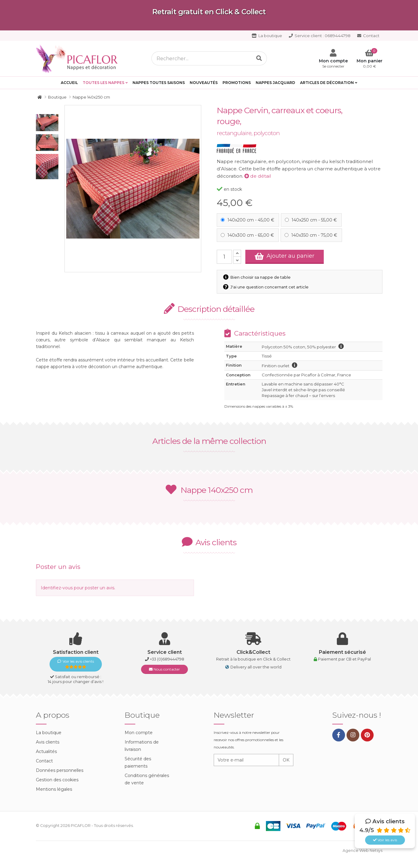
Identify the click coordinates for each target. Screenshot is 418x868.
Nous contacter (164, 669)
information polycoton (341, 346)
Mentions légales (54, 789)
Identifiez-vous (57, 588)
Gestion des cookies (57, 780)
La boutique (267, 36)
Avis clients (48, 742)
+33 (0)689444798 (167, 659)
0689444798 (320, 36)
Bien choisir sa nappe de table (257, 277)
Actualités (46, 751)
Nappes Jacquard (275, 83)
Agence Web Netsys (363, 851)
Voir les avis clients (76, 664)
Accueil (69, 83)
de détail (258, 176)
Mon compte (139, 733)
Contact (368, 36)
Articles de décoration (327, 83)
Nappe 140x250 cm (209, 490)
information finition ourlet (295, 365)
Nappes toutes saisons (159, 83)
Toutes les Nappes (104, 83)
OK (286, 760)
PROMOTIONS (237, 83)
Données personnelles (60, 770)
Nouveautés (204, 83)
